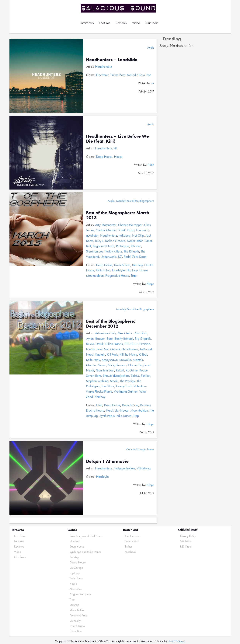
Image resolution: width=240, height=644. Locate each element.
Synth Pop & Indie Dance (115, 416)
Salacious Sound (119, 8)
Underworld (108, 257)
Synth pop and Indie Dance (85, 552)
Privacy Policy (188, 536)
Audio (151, 48)
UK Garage (76, 568)
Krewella (125, 360)
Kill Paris (112, 354)
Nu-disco (75, 541)
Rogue (144, 370)
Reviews (121, 23)
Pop (149, 75)
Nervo (102, 365)
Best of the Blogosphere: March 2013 (118, 215)
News (151, 449)
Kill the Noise (128, 354)
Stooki (114, 381)
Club (99, 405)
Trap (134, 275)
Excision (145, 344)
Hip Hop (132, 270)
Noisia (133, 365)
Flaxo (131, 230)
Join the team (132, 536)
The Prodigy (127, 381)
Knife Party (93, 360)
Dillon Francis (114, 344)
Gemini (115, 349)
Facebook (130, 552)
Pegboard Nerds (104, 246)
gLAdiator (92, 235)
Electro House (95, 410)
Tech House (76, 578)
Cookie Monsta (106, 230)
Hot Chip (138, 235)
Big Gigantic (143, 338)
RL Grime (132, 370)
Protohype (123, 246)
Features (105, 23)
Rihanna (136, 246)
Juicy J (99, 241)
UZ (120, 257)
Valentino (140, 386)
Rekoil (120, 370)
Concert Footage (136, 449)
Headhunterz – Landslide (112, 59)
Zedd (127, 257)
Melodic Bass (136, 75)
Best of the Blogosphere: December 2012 (111, 324)
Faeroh (90, 349)
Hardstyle (118, 270)
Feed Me (103, 349)
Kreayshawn (110, 360)
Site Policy (186, 541)
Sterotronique (95, 251)
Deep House (104, 157)
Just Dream (177, 641)
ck (153, 83)
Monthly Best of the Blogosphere (135, 201)
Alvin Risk (141, 333)
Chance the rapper (130, 225)
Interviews (87, 23)
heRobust (125, 235)
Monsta (91, 365)
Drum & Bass (122, 265)
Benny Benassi (124, 338)
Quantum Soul (105, 370)
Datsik (122, 230)
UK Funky (75, 621)
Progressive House (117, 275)
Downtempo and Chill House (86, 536)
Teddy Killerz (114, 251)
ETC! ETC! (131, 344)
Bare (110, 338)
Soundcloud (132, 541)
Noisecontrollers (124, 468)
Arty (98, 225)
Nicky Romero (117, 365)
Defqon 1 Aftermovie (107, 461)
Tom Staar (108, 386)
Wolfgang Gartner (126, 391)
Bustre (90, 344)
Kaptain (100, 354)
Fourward (142, 230)
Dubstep (137, 265)
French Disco (77, 626)
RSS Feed (186, 547)
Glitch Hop (103, 270)
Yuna (143, 391)
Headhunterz (104, 66)
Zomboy (100, 397)
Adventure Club (105, 333)
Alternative (76, 589)
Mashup (74, 605)
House (118, 157)
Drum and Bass (78, 615)
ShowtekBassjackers (116, 376)
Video (136, 23)
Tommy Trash (124, 386)
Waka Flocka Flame (99, 391)
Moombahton (95, 275)
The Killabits (131, 251)
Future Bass (118, 75)
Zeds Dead (139, 257)
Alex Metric (125, 333)
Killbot (143, 354)
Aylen (90, 338)
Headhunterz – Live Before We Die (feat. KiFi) (117, 139)
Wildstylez (144, 468)
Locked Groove (115, 241)
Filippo (150, 284)
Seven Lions (94, 376)
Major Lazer (135, 241)
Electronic (103, 75)
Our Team (152, 23)
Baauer (100, 338)
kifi (116, 148)
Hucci (90, 354)
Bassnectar (109, 225)
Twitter (129, 547)
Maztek (138, 360)
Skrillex (146, 376)
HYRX (151, 165)
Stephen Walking (97, 381)
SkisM (135, 376)
